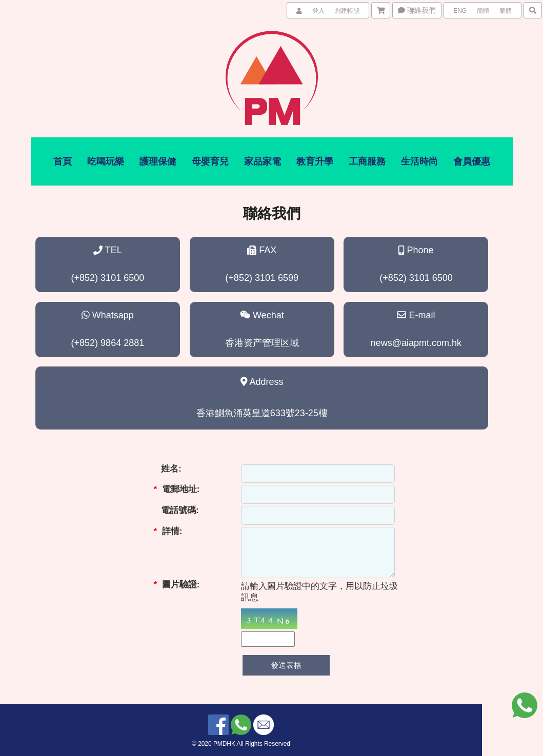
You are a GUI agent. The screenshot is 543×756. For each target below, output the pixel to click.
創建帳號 (347, 11)
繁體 (506, 11)
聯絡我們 (417, 10)
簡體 (483, 11)
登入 (318, 11)
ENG (460, 11)
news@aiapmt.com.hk (416, 343)
